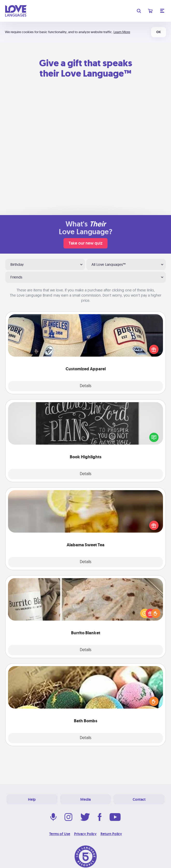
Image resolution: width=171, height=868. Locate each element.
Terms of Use (60, 834)
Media (85, 799)
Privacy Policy (85, 834)
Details (86, 386)
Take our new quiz (85, 243)
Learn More (122, 32)
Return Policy (111, 834)
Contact (139, 799)
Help (32, 799)
